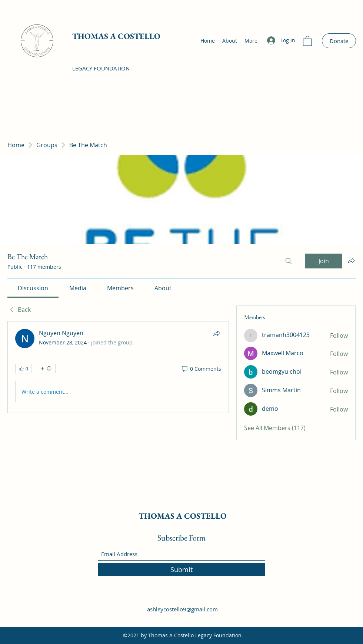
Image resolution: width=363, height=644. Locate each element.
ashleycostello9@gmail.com (182, 609)
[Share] (217, 333)
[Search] (289, 261)
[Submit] (181, 570)
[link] (33, 288)
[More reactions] (46, 369)
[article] (118, 367)
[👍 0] (23, 369)
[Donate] (339, 41)
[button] (307, 41)
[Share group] (351, 261)
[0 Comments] (201, 369)
